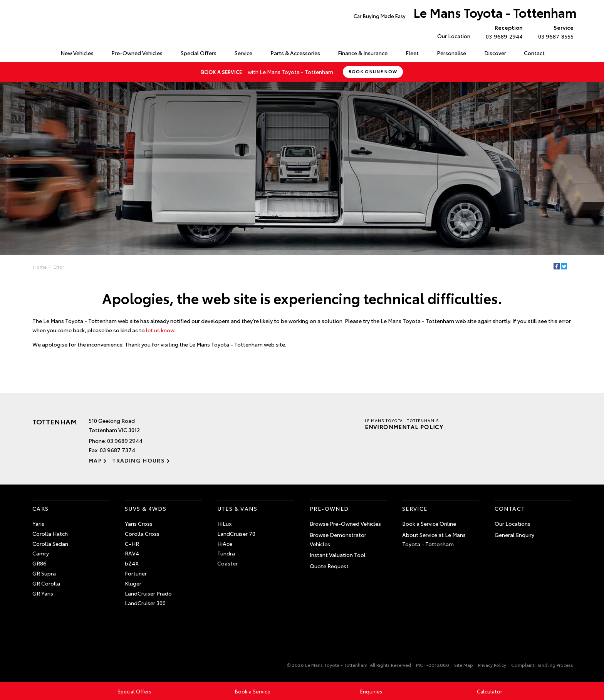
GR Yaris (43, 593)
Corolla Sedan (50, 544)
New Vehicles (77, 53)
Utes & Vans (237, 508)
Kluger (133, 583)
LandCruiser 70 (236, 533)
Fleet (412, 53)
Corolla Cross (142, 533)
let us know (160, 330)
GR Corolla (46, 583)
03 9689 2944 (502, 32)
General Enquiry (514, 535)
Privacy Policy (492, 665)
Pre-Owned (329, 508)
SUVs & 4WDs (146, 508)
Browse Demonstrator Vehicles (338, 539)
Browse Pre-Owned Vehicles (345, 523)
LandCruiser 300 (145, 603)
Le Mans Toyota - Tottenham (465, 14)
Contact (534, 53)
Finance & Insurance (363, 53)
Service (243, 53)
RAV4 (132, 553)
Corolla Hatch (50, 533)
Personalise (451, 53)
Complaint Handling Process (542, 665)
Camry (41, 553)
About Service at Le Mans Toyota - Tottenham (434, 539)
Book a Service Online (429, 523)
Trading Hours (138, 460)
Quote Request (329, 566)
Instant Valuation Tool (338, 555)
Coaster (227, 563)
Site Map (464, 665)
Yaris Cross (139, 523)
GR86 (39, 563)
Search (562, 53)
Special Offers (199, 53)
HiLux (224, 523)
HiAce (225, 544)
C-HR (132, 544)
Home (34, 51)
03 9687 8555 (554, 32)
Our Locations (513, 523)
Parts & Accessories (295, 53)
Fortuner (136, 573)
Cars (41, 508)
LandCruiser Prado (148, 593)
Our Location (454, 36)
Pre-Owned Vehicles (137, 53)
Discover (495, 53)
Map (95, 460)
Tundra (226, 553)
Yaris (38, 523)
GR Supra (44, 573)
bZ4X (132, 563)
